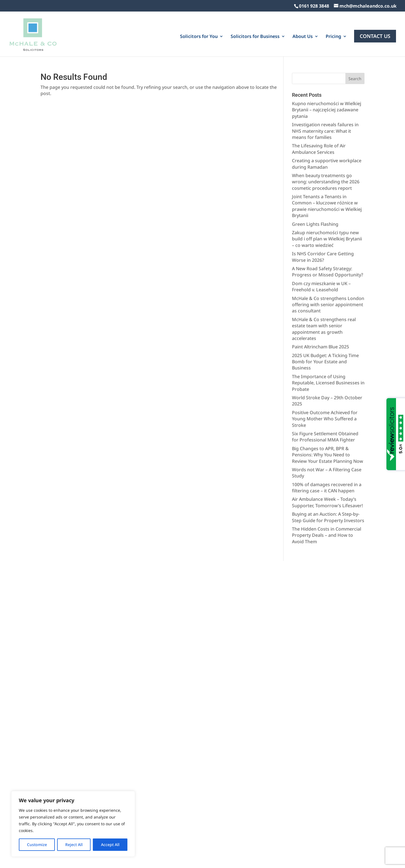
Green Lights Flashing (315, 199)
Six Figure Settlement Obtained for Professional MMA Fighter (325, 411)
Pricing (333, 34)
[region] (73, 824)
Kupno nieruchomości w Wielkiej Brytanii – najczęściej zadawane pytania (327, 84)
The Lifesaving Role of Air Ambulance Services (319, 123)
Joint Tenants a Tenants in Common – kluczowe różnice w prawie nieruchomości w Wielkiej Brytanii (327, 181)
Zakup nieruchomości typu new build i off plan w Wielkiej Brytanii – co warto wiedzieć (327, 214)
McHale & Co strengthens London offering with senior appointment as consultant (328, 279)
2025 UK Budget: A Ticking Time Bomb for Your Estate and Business (325, 336)
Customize (37, 845)
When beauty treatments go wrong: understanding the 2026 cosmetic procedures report (326, 156)
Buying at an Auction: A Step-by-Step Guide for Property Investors (328, 492)
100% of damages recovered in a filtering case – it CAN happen (327, 462)
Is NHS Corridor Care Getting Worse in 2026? (323, 231)
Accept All (110, 845)
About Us (303, 34)
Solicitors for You (199, 34)
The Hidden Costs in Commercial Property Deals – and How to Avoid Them (327, 510)
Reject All (74, 845)
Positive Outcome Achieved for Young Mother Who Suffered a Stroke (325, 394)
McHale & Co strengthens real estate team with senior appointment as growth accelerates (324, 304)
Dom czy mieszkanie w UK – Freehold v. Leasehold (321, 261)
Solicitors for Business (255, 34)
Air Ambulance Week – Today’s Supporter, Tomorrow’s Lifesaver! (327, 477)
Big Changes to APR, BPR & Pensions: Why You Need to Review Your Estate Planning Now (328, 430)
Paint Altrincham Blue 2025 (320, 321)
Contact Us (375, 33)
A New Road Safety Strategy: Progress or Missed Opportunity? (328, 246)
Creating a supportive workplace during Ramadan (327, 138)
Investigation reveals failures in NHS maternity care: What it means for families (325, 106)
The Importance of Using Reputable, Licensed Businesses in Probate (328, 358)
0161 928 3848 (314, 6)
